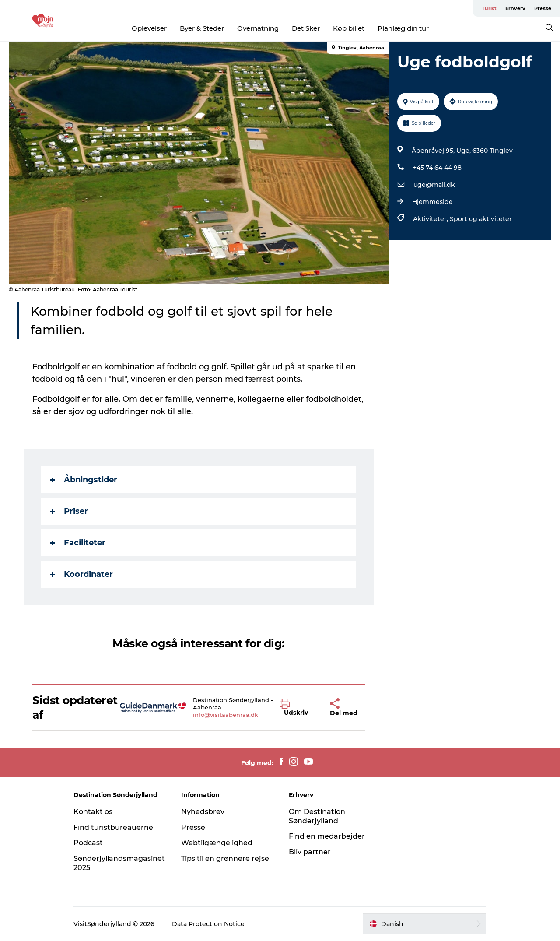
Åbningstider (84, 480)
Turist (489, 8)
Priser (69, 511)
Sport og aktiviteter (481, 219)
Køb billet (349, 28)
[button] (298, 708)
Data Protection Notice (208, 924)
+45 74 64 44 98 (437, 168)
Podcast (88, 843)
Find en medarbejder (327, 836)
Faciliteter (78, 543)
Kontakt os (93, 812)
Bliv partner (310, 852)
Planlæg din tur (403, 28)
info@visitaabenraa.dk (226, 715)
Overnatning (258, 28)
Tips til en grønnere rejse (225, 858)
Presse (543, 8)
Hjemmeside (432, 202)
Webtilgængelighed (217, 843)
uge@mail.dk (434, 185)
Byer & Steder (202, 28)
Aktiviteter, (431, 219)
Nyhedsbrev (203, 812)
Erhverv (515, 8)
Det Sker (306, 28)
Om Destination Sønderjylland (317, 816)
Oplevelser (149, 28)
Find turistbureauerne (113, 827)
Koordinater (82, 574)
